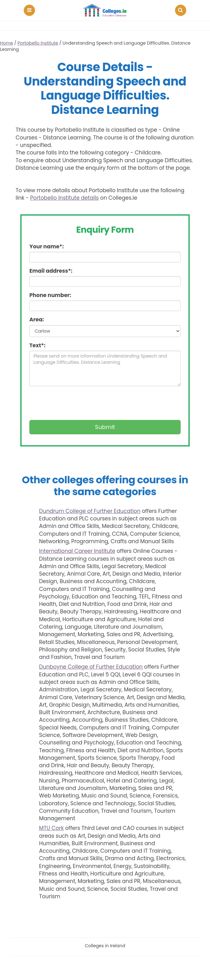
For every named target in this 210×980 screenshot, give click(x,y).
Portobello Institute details (64, 198)
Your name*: (47, 246)
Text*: (37, 345)
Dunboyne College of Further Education (91, 667)
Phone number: (50, 295)
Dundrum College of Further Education (90, 511)
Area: (37, 319)
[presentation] (77, 403)
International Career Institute (77, 551)
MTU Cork (51, 828)
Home (7, 43)
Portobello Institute (38, 43)
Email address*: (51, 271)
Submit (105, 427)
